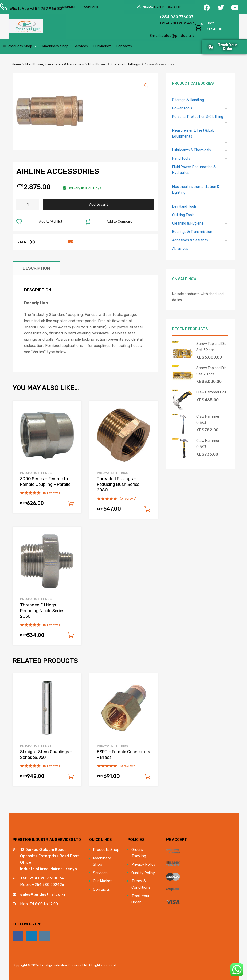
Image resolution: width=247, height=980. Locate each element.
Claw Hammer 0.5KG (208, 419)
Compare (91, 7)
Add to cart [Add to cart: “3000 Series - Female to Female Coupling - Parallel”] (71, 504)
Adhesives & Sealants (190, 240)
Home (16, 64)
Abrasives (180, 249)
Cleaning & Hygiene (188, 223)
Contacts (124, 46)
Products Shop (22, 46)
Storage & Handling (188, 100)
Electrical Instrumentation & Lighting (196, 189)
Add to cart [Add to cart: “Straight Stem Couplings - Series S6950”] (71, 777)
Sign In (159, 7)
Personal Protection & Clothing (198, 117)
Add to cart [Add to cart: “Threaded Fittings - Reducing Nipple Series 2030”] (71, 636)
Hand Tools (181, 158)
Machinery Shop (55, 46)
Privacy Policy (143, 864)
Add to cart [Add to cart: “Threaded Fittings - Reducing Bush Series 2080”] (147, 510)
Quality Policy (143, 873)
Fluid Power (97, 64)
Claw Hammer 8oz (211, 392)
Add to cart (99, 204)
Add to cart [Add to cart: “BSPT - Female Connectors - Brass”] (147, 777)
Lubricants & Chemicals (192, 150)
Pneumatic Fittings (125, 64)
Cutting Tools (183, 215)
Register (174, 7)
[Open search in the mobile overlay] (105, 27)
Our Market (102, 46)
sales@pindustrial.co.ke (43, 894)
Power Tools (182, 108)
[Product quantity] (28, 204)
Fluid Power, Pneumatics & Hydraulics (55, 64)
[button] (146, 85)
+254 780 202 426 (166, 23)
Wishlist (69, 7)
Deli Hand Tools (184, 206)
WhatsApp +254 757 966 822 (22, 9)
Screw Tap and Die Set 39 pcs (211, 347)
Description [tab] (36, 268)
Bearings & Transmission (192, 232)
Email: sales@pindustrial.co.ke (161, 36)
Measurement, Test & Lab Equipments (193, 133)
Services (81, 46)
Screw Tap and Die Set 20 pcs (211, 371)
